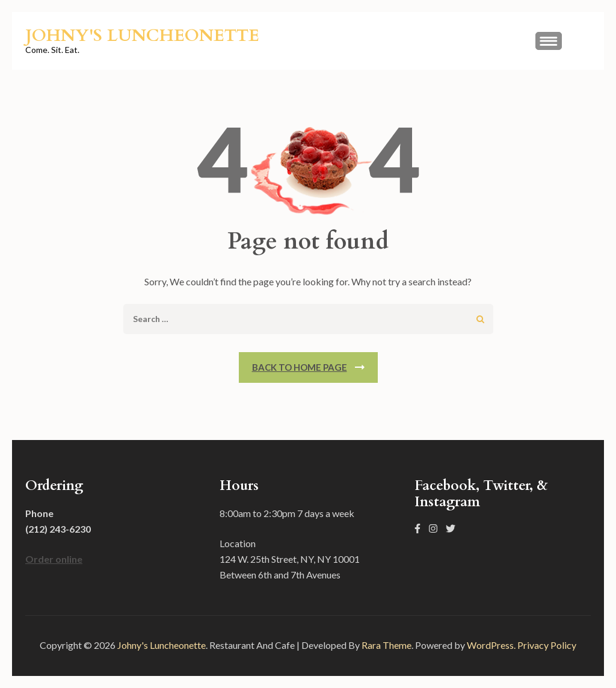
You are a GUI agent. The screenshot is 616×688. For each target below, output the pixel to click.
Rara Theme (387, 645)
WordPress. (491, 645)
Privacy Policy (547, 645)
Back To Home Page (300, 367)
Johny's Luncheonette (142, 36)
